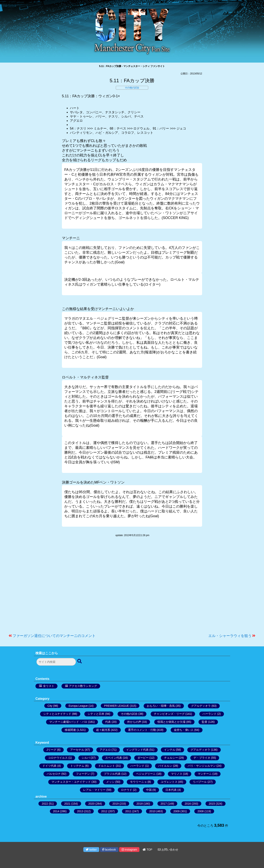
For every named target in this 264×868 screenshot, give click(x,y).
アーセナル (77, 750)
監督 (205, 722)
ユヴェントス (169, 782)
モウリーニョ (138, 782)
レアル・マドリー (94, 790)
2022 (45, 804)
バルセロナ (54, 774)
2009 (177, 811)
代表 (108, 722)
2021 (67, 804)
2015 (212, 804)
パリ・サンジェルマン (202, 766)
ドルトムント (107, 766)
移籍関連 (70, 730)
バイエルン (165, 766)
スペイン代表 (114, 758)
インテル (170, 750)
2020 (91, 804)
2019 (115, 804)
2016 (188, 804)
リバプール (200, 782)
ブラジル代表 (112, 774)
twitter (91, 850)
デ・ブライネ (202, 758)
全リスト (49, 686)
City (50, 706)
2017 (164, 804)
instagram (129, 850)
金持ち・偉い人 (184, 730)
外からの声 (134, 722)
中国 (149, 790)
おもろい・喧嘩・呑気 (161, 706)
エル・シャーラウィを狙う (230, 636)
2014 (56, 811)
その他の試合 (132, 88)
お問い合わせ (168, 850)
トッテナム (77, 766)
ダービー (143, 758)
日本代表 (171, 790)
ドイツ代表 (49, 766)
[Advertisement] (132, 587)
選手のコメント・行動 (142, 730)
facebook (109, 850)
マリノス (177, 774)
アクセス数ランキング (83, 686)
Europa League (78, 706)
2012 (104, 811)
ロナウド (127, 790)
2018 (140, 804)
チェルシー (171, 758)
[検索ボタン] (80, 661)
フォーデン (83, 774)
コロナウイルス (58, 758)
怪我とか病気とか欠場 (171, 722)
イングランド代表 (137, 750)
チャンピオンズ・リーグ (169, 714)
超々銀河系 (103, 730)
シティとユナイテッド (57, 714)
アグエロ (105, 750)
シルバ (86, 758)
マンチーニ (205, 774)
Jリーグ (51, 750)
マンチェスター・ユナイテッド (71, 782)
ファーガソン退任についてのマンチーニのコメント (54, 636)
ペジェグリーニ (146, 774)
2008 (201, 811)
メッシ (110, 782)
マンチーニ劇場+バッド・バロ (68, 722)
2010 (152, 811)
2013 (80, 811)
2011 (128, 811)
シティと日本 (96, 714)
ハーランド (210, 714)
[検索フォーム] (56, 662)
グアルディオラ (201, 706)
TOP (147, 850)
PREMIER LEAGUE (116, 706)
